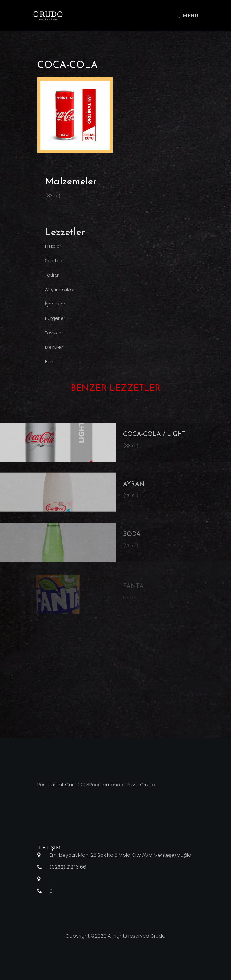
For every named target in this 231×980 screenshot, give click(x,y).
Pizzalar (53, 250)
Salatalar (55, 264)
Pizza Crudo (141, 785)
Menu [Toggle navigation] (189, 16)
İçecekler (55, 307)
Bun (49, 365)
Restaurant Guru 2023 (63, 785)
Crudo (158, 936)
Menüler (54, 351)
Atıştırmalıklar (60, 293)
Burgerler (55, 322)
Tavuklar (54, 336)
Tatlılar (52, 279)
